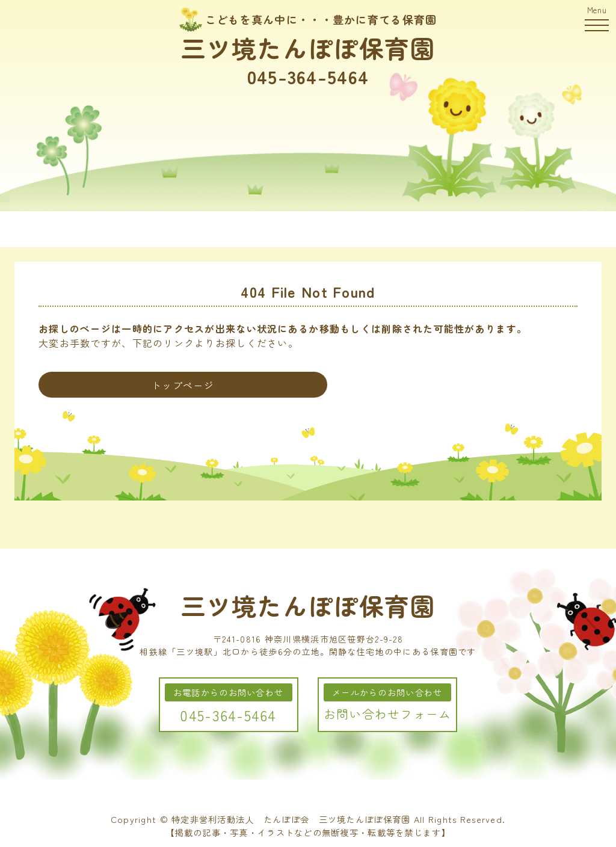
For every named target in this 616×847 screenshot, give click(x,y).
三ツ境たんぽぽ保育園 (308, 48)
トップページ (183, 385)
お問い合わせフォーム (388, 714)
